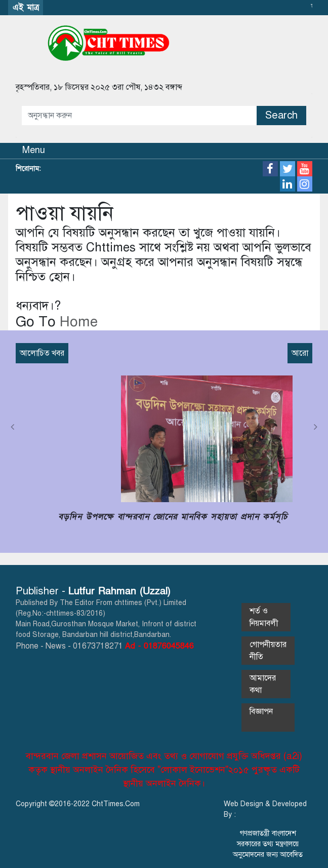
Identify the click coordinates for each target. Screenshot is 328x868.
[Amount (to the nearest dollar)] (139, 116)
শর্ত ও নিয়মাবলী (264, 617)
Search (281, 115)
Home (77, 322)
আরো (300, 353)
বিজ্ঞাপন (267, 718)
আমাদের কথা (263, 684)
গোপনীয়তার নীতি (268, 651)
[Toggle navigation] (28, 151)
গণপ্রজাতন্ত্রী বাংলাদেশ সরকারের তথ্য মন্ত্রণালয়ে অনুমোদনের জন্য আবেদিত (268, 844)
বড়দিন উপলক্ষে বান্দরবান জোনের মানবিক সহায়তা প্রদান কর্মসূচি (173, 517)
